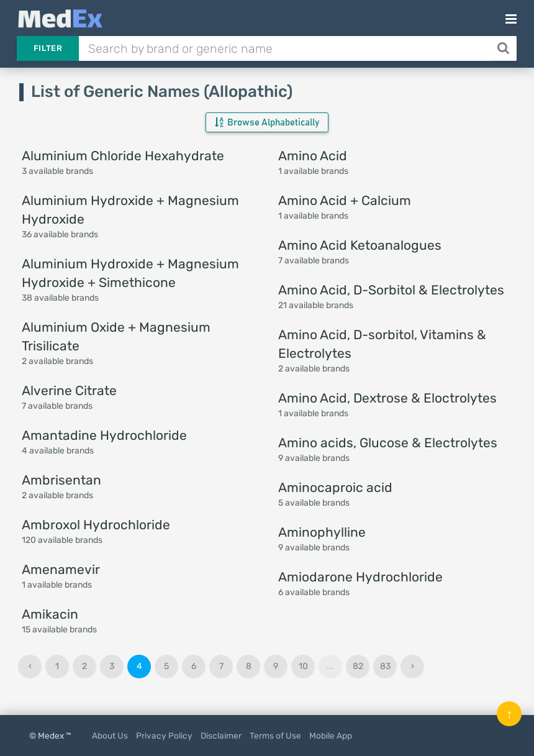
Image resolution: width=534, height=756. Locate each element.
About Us (110, 736)
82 (358, 666)
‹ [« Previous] (30, 666)
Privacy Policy (164, 736)
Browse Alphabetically (267, 122)
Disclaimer (221, 736)
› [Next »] (413, 666)
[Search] (505, 48)
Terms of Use (275, 736)
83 (385, 666)
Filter (48, 48)
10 (303, 666)
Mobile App (331, 736)
